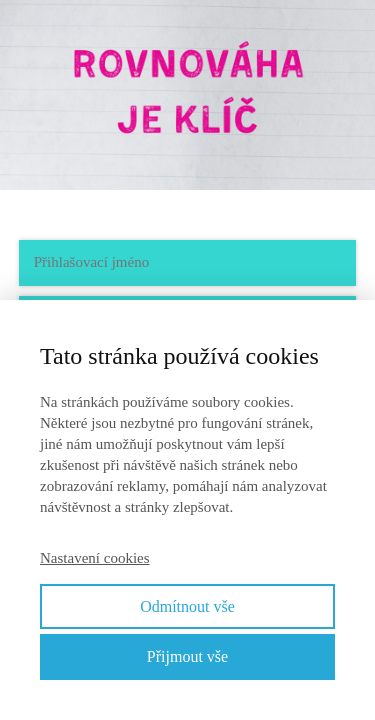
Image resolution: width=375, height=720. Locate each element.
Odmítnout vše (187, 606)
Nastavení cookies (95, 558)
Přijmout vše (187, 656)
